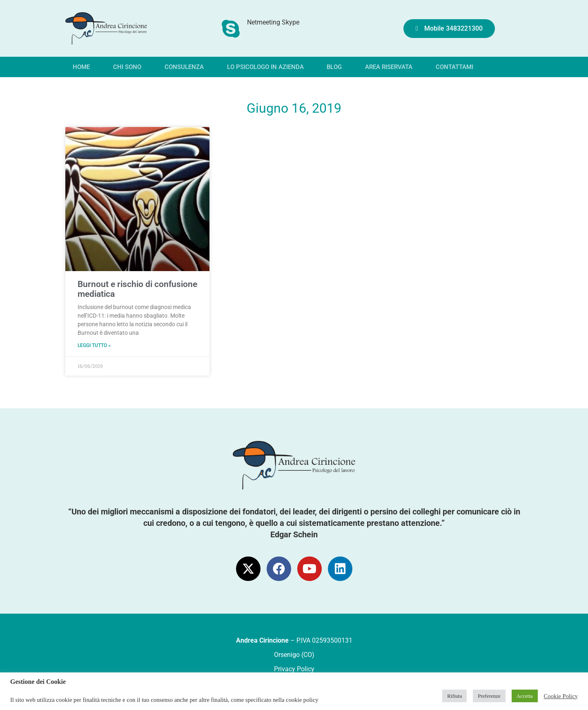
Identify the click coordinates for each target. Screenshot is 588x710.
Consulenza (184, 67)
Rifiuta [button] (454, 696)
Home (81, 67)
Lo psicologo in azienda (265, 67)
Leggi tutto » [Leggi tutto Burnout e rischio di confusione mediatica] (94, 345)
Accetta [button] (525, 696)
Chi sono (127, 67)
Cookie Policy (561, 696)
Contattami (454, 67)
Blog (334, 67)
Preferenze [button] (489, 696)
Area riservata (389, 67)
